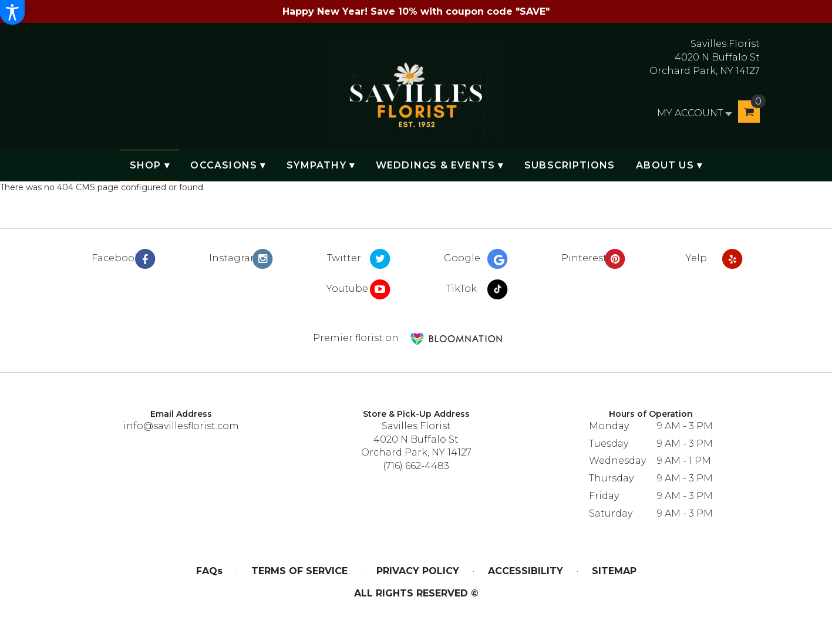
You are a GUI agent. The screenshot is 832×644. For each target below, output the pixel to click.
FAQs (209, 571)
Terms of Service (299, 571)
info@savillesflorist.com (181, 426)
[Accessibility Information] (12, 12)
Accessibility (526, 571)
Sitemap (614, 571)
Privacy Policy (418, 571)
